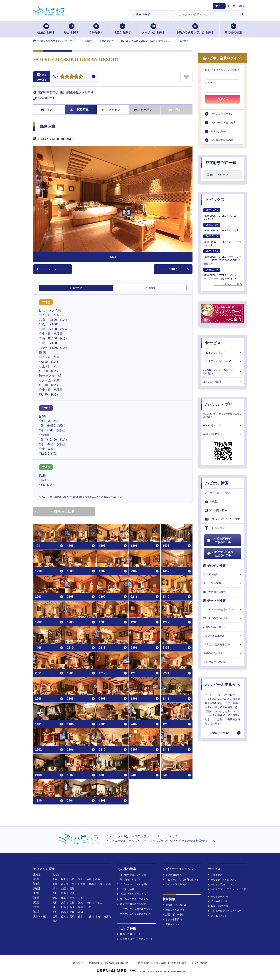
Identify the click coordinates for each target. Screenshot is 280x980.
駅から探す (71, 29)
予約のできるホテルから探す (195, 29)
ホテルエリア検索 (217, 493)
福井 (72, 893)
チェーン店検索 (223, 583)
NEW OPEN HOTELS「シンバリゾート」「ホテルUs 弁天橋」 (222, 274)
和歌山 (99, 903)
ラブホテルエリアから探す (222, 519)
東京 (55, 884)
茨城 (100, 884)
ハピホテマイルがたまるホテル (220, 554)
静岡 (72, 898)
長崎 (72, 917)
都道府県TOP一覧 (221, 163)
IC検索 (211, 502)
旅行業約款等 (179, 963)
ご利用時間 (150, 288)
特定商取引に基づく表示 (152, 963)
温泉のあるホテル (223, 653)
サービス (213, 343)
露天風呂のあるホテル (223, 618)
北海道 (56, 875)
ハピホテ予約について (221, 884)
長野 (72, 889)
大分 (89, 917)
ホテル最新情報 (172, 919)
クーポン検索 (223, 574)
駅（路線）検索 (216, 511)
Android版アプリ (223, 434)
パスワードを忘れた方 (223, 122)
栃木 (91, 884)
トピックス (215, 200)
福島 (98, 879)
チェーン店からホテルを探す (134, 914)
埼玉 (74, 884)
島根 (80, 907)
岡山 (55, 907)
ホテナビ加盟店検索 (223, 592)
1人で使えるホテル (223, 636)
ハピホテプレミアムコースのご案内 (223, 372)
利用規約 (94, 963)
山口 (89, 907)
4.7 (55, 77)
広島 (63, 907)
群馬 (108, 884)
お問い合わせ (200, 963)
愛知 (55, 898)
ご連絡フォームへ (220, 733)
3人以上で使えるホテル (223, 644)
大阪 (55, 903)
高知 (80, 912)
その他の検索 (233, 29)
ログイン (223, 99)
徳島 (63, 912)
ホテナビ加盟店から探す (132, 904)
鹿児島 (107, 917)
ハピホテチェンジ (219, 897)
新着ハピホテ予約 (173, 915)
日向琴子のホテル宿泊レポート (135, 939)
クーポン (143, 110)
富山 (63, 893)
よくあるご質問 (223, 382)
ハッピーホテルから (223, 685)
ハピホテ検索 (217, 483)
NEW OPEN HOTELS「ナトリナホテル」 (222, 241)
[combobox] (207, 15)
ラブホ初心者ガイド (175, 875)
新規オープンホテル (175, 905)
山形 (72, 879)
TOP (47, 110)
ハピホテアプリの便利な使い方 (180, 880)
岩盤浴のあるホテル (223, 627)
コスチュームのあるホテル (223, 609)
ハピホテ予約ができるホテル (219, 540)
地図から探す (122, 29)
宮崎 (98, 917)
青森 (55, 879)
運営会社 (78, 963)
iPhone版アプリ (223, 425)
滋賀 (80, 903)
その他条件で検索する (223, 662)
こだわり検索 (215, 528)
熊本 (80, 917)
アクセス (111, 110)
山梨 (63, 889)
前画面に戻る (55, 512)
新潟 (55, 889)
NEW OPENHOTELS (129, 934)
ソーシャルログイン (222, 114)
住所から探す (46, 29)
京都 (72, 903)
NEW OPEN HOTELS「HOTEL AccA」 (220, 214)
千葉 (83, 884)
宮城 (89, 879)
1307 (179, 269)
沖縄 (55, 921)
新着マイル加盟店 (173, 910)
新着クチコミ (171, 924)
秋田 (63, 879)
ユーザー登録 (235, 6)
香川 (55, 912)
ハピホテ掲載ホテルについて (224, 911)
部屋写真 (79, 110)
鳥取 (72, 907)
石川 (55, 893)
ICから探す (96, 29)
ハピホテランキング (223, 353)
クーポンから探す (153, 29)
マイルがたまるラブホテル (133, 899)
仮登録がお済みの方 (222, 140)
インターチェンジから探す (133, 875)
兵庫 (63, 903)
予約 (175, 110)
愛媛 (72, 912)
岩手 (80, 879)
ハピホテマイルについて (223, 361)
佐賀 (63, 917)
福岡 (55, 917)
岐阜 (63, 898)
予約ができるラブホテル (132, 894)
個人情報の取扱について (118, 963)
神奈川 (65, 884)
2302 (47, 269)
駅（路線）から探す (129, 880)
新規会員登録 (218, 131)
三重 (80, 898)
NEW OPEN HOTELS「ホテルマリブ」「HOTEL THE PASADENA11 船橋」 (222, 257)
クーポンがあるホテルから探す (135, 909)
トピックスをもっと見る (228, 284)
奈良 (89, 903)
